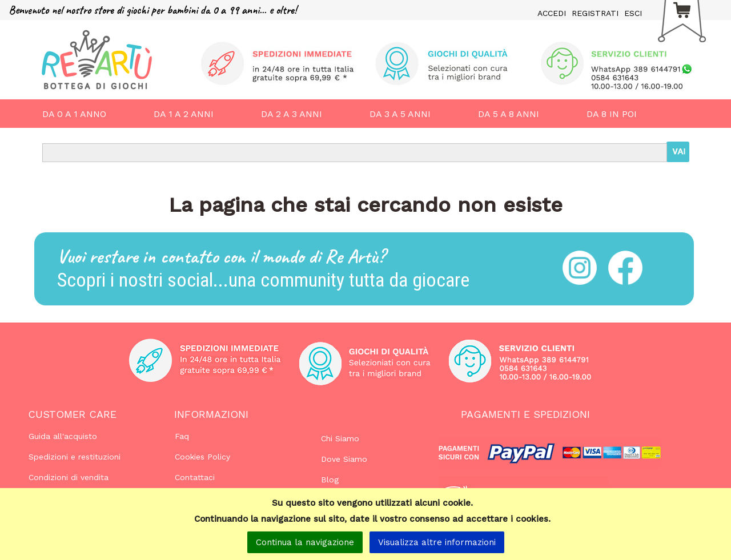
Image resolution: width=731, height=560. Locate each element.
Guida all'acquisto (63, 436)
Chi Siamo (340, 438)
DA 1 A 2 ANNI (184, 114)
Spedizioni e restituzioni (75, 457)
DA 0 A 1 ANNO (74, 114)
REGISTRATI (595, 13)
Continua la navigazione (305, 542)
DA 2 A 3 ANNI (292, 114)
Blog (330, 480)
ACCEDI (552, 13)
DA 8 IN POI (612, 114)
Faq (182, 436)
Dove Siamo (344, 459)
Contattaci (195, 477)
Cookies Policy (202, 457)
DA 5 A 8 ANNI (509, 114)
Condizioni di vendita (69, 477)
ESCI (633, 13)
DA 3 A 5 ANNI (400, 114)
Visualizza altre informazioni (437, 542)
